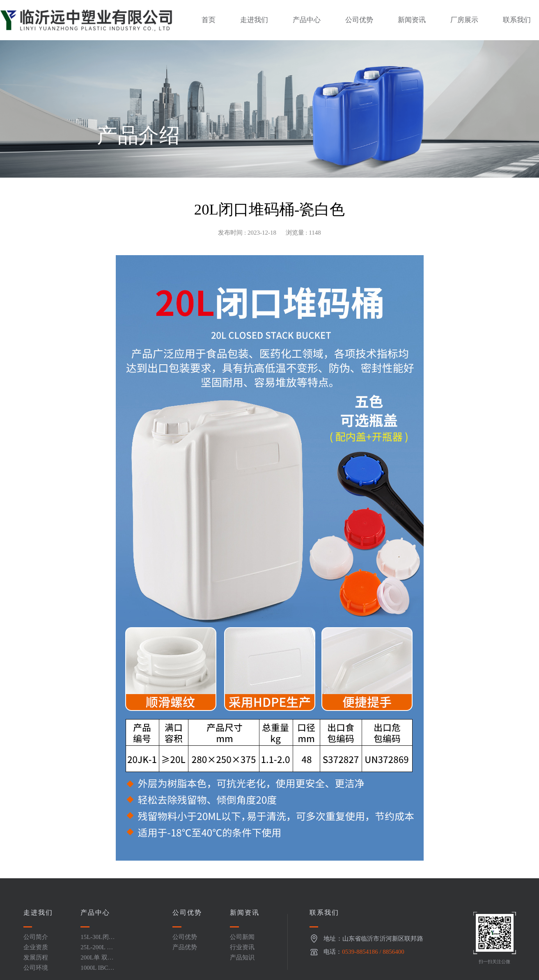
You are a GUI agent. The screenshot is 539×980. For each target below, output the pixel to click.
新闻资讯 (412, 20)
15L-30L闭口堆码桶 (97, 940)
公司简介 (36, 937)
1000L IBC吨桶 (97, 971)
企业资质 (36, 947)
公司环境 (36, 968)
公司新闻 (242, 937)
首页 (209, 20)
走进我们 (254, 20)
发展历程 (36, 957)
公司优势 (359, 20)
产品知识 (242, 957)
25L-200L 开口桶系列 (97, 950)
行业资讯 (242, 947)
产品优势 (185, 947)
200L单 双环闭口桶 (97, 961)
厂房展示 (464, 20)
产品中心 (307, 20)
